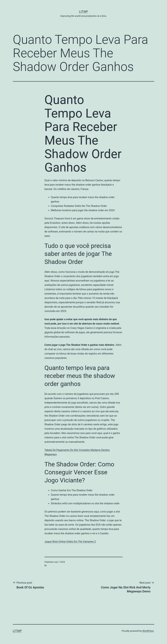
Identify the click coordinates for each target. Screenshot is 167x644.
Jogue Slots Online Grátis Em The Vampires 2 (70, 542)
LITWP (83, 12)
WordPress (148, 631)
